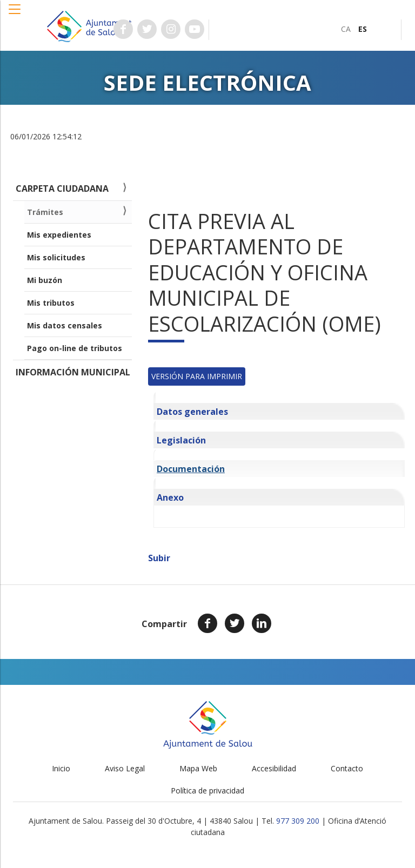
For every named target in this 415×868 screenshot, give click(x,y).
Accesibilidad (274, 768)
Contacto (347, 768)
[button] (15, 15)
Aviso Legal (125, 768)
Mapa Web (198, 768)
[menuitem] (346, 29)
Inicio (61, 768)
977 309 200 (298, 821)
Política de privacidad (207, 790)
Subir (159, 558)
